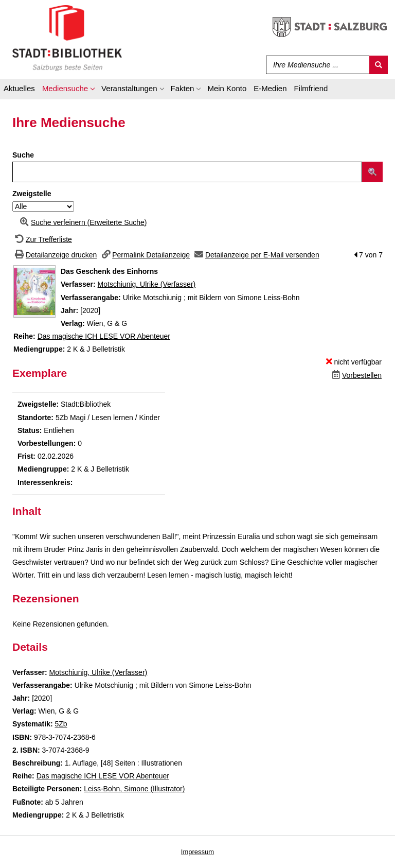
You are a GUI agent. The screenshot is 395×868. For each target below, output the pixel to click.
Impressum (197, 852)
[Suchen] (379, 65)
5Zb (61, 724)
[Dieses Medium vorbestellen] (356, 375)
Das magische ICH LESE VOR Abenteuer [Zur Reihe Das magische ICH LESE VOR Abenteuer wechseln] (104, 336)
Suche (23, 155)
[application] (68, 90)
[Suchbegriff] (316, 65)
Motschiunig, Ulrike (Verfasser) (147, 284)
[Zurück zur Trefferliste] (42, 239)
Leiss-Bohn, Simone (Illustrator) (134, 789)
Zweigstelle (32, 194)
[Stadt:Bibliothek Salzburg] (67, 38)
